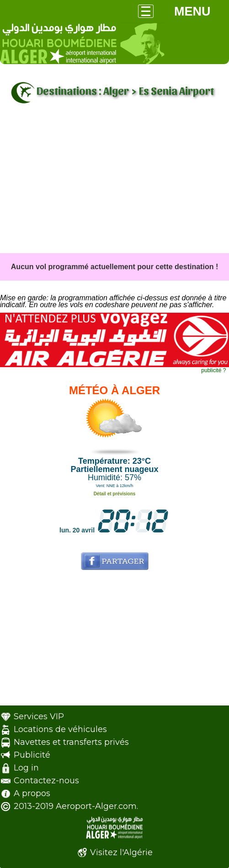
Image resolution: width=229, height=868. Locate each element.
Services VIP (39, 716)
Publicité (32, 755)
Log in (26, 768)
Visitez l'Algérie (121, 852)
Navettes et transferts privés (71, 742)
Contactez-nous (46, 781)
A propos (32, 793)
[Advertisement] (114, 184)
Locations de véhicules (60, 729)
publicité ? (213, 370)
